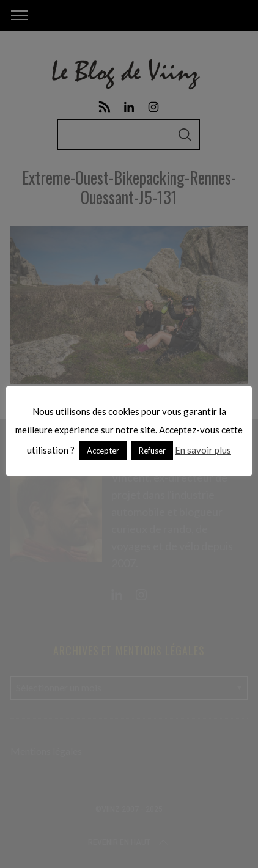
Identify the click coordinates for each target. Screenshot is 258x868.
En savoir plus (203, 450)
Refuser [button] (152, 451)
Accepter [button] (103, 451)
